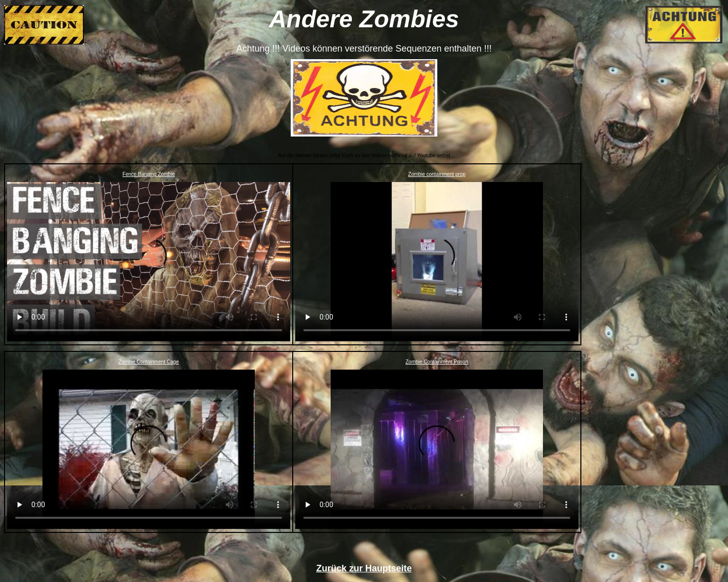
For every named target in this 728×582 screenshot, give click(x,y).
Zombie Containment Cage (149, 362)
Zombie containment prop (437, 174)
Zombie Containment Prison (437, 362)
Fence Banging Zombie (148, 174)
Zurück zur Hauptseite (364, 568)
